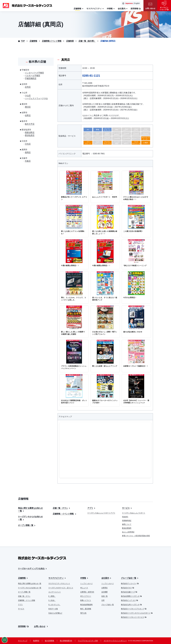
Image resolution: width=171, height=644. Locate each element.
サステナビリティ (57, 578)
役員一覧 (104, 596)
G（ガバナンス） (54, 605)
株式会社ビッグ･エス (129, 600)
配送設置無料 (127, 528)
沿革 (103, 600)
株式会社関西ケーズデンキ (131, 596)
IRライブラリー (86, 596)
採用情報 (23, 626)
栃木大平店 (30, 124)
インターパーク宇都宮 (34, 73)
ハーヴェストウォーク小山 (36, 98)
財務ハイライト (86, 600)
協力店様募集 (50, 641)
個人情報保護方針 (66, 641)
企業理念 (104, 588)
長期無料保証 (127, 521)
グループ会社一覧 (108, 605)
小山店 (28, 96)
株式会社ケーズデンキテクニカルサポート (137, 613)
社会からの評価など (55, 613)
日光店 (28, 144)
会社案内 (107, 578)
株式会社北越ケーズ (129, 592)
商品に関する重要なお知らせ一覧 (30, 583)
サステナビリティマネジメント (59, 583)
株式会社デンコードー (130, 583)
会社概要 (104, 592)
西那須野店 (30, 133)
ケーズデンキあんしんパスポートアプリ (101, 513)
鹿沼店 (28, 107)
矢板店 (28, 161)
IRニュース (84, 588)
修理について (127, 524)
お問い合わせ (41, 626)
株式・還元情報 (86, 609)
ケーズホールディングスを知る (33, 569)
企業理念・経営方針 (87, 592)
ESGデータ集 (53, 609)
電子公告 (83, 613)
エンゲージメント (55, 592)
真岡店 (28, 152)
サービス (127, 508)
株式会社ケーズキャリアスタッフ (134, 609)
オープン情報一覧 (27, 525)
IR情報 (84, 578)
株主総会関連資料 (86, 605)
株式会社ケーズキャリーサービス (134, 617)
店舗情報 (23, 578)
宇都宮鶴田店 (31, 78)
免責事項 (36, 641)
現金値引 (125, 517)
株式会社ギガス (127, 588)
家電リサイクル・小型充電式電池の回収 (136, 536)
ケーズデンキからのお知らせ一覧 (30, 588)
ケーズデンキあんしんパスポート (134, 513)
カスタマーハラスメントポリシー (115, 641)
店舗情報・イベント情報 (65, 514)
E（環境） (52, 596)
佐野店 (28, 115)
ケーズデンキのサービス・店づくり (61, 588)
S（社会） (52, 600)
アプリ (92, 508)
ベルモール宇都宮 (33, 76)
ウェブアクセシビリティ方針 (88, 641)
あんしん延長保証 (128, 532)
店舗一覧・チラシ (62, 508)
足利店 (28, 87)
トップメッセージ (86, 583)
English (137, 3)
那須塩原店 (30, 135)
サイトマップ (23, 641)
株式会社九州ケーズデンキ (131, 605)
